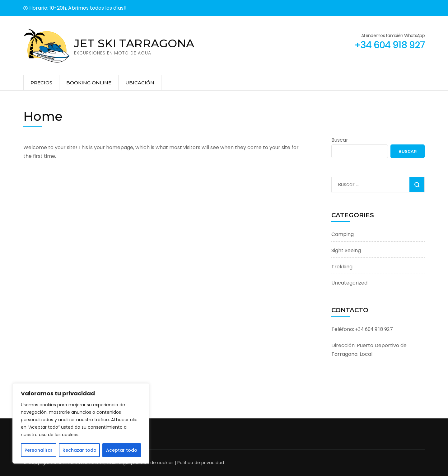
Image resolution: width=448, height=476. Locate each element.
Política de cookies (153, 463)
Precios (41, 83)
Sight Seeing (346, 250)
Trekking (342, 267)
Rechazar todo (79, 450)
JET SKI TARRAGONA (134, 43)
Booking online (89, 83)
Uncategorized (349, 283)
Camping (343, 234)
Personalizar (39, 450)
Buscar (340, 140)
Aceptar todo (122, 450)
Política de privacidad (200, 463)
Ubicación (140, 83)
